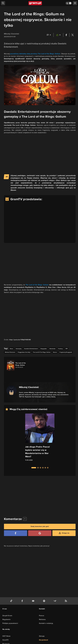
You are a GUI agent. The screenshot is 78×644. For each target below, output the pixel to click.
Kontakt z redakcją (46, 623)
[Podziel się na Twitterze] (73, 35)
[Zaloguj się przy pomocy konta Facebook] (16, 533)
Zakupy (42, 636)
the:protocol (43, 640)
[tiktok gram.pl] (12, 601)
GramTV (5, 640)
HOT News (6, 636)
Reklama (42, 619)
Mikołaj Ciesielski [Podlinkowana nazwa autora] (29, 387)
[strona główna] (35, 3)
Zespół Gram (7, 616)
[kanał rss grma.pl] (66, 601)
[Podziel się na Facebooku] (66, 35)
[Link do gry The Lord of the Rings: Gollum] (18, 365)
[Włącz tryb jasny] (69, 3)
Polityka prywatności (10, 623)
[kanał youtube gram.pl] (34, 601)
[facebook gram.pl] (23, 601)
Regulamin (6, 619)
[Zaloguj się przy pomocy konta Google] (40, 533)
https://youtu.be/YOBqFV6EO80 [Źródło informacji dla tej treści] (20, 340)
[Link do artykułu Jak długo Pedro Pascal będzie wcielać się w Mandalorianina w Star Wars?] (40, 439)
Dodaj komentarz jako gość (40, 526)
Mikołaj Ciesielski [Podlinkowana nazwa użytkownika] (12, 34)
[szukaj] (3, 3)
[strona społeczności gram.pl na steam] (55, 601)
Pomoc (42, 616)
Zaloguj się (66, 533)
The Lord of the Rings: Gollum (37, 285)
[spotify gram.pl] (44, 601)
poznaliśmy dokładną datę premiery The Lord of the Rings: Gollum (35, 54)
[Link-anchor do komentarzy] (49, 35)
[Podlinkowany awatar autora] (11, 390)
